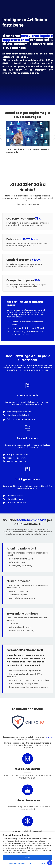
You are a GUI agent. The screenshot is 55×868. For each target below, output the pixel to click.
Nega (43, 864)
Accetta (27, 857)
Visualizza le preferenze (17, 864)
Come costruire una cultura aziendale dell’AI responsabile (27, 151)
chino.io (49, 737)
